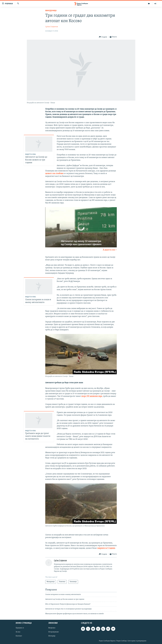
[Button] (103, 37)
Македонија (51, 11)
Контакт (19, 636)
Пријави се (20, 628)
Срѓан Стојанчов (52, 27)
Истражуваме (54, 632)
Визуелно (52, 628)
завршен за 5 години (106, 548)
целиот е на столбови (54, 174)
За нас (18, 632)
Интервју (52, 636)
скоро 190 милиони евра (92, 396)
